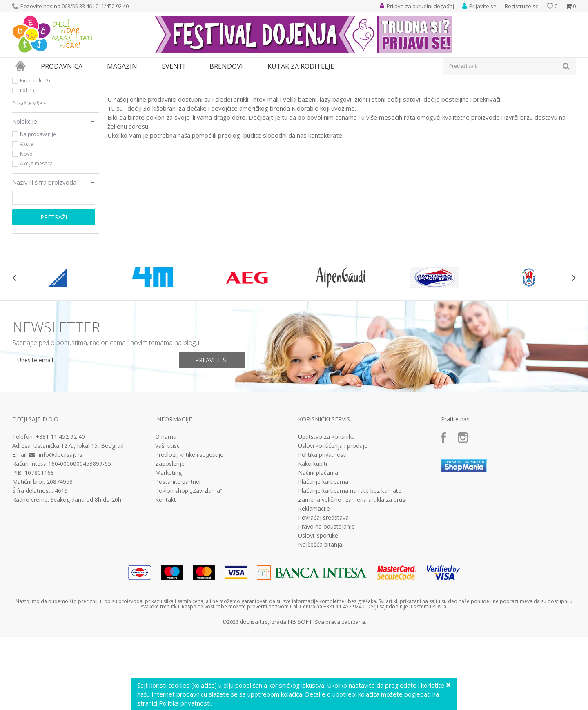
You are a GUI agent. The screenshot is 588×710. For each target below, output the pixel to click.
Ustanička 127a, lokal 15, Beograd (79, 521)
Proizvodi (50, 80)
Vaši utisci (168, 521)
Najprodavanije (38, 209)
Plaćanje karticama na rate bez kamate (350, 566)
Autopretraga (389, 94)
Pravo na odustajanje (326, 602)
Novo (26, 229)
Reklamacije (314, 584)
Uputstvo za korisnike (326, 512)
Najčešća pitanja (320, 620)
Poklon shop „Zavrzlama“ (189, 566)
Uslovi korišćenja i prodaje (333, 521)
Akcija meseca (36, 239)
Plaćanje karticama (323, 557)
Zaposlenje (170, 539)
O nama (166, 512)
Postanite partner (178, 557)
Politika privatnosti (322, 530)
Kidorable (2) (35, 156)
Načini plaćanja (318, 548)
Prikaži (489, 94)
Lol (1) (27, 166)
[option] (59, 353)
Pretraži (54, 292)
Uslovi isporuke (318, 611)
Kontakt (166, 575)
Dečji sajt (23, 80)
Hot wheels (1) (36, 146)
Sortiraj (425, 94)
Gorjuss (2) (32, 136)
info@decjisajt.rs (61, 530)
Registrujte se (522, 6)
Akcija (27, 219)
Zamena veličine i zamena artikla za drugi (352, 575)
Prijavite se (213, 435)
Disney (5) (31, 126)
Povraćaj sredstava (323, 593)
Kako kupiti (313, 539)
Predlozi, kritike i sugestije (189, 530)
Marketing (168, 548)
